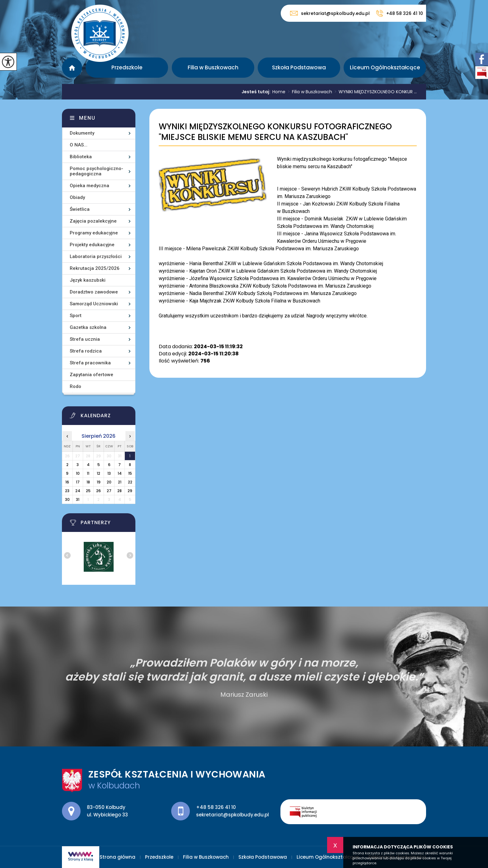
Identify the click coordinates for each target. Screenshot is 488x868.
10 (78, 473)
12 (99, 473)
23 (67, 491)
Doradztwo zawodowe (94, 292)
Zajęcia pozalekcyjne (93, 221)
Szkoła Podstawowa (299, 67)
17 (78, 482)
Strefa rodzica (86, 351)
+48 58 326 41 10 (399, 13)
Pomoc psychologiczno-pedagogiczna (96, 171)
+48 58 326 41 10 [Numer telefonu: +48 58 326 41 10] (216, 807)
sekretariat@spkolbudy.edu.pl (330, 13)
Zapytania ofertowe (91, 375)
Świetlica (80, 209)
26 (99, 491)
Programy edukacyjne (94, 233)
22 (130, 482)
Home (279, 92)
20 (109, 482)
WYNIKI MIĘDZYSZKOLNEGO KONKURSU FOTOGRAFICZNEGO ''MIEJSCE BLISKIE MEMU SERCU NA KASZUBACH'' (275, 132)
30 (67, 499)
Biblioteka (81, 157)
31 (78, 499)
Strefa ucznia (85, 339)
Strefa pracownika (90, 363)
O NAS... (79, 145)
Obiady (77, 197)
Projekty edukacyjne (92, 245)
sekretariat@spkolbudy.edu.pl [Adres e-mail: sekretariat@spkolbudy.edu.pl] (232, 815)
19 (99, 482)
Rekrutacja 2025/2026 (95, 268)
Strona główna (72, 68)
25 (88, 491)
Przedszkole (127, 67)
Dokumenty (82, 133)
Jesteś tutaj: (257, 92)
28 (120, 491)
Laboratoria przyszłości (96, 256)
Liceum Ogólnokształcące (385, 67)
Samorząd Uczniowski (94, 304)
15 (130, 473)
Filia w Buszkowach (213, 67)
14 (120, 473)
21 (120, 482)
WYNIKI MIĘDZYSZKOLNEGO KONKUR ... (374, 92)
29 (130, 491)
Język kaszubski (88, 280)
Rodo (75, 386)
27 (109, 491)
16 (67, 482)
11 (88, 473)
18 (88, 482)
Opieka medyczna (89, 186)
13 (109, 473)
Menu (87, 118)
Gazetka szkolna (88, 327)
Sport (76, 316)
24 (78, 491)
